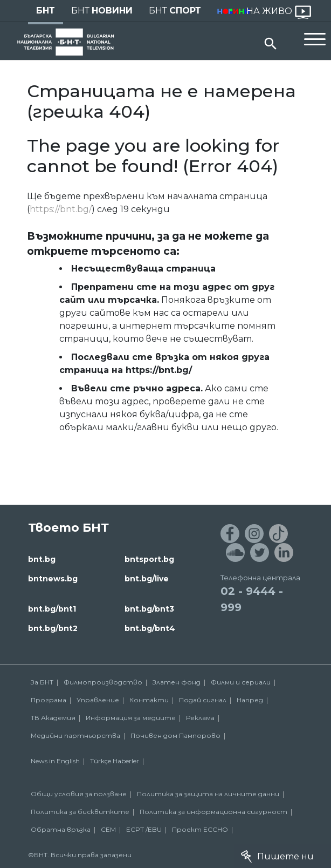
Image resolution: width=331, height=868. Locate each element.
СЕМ (108, 829)
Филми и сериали (241, 682)
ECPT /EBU (144, 829)
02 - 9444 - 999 (252, 599)
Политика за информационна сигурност (213, 812)
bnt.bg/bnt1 (52, 609)
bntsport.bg (149, 559)
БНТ (46, 11)
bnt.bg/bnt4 (150, 628)
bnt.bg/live (147, 579)
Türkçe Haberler (115, 761)
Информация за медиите (131, 718)
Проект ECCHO (200, 829)
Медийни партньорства (75, 735)
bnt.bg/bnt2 (53, 628)
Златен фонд (177, 682)
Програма (49, 700)
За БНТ (42, 682)
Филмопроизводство (103, 682)
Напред (250, 700)
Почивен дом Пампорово (175, 735)
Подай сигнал (203, 700)
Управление (98, 700)
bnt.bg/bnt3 (149, 609)
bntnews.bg (53, 579)
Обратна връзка (61, 829)
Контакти (149, 700)
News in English (55, 761)
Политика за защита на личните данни (208, 794)
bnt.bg (42, 559)
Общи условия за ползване (79, 794)
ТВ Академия (53, 718)
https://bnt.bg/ (61, 209)
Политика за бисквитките (80, 812)
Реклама (200, 718)
